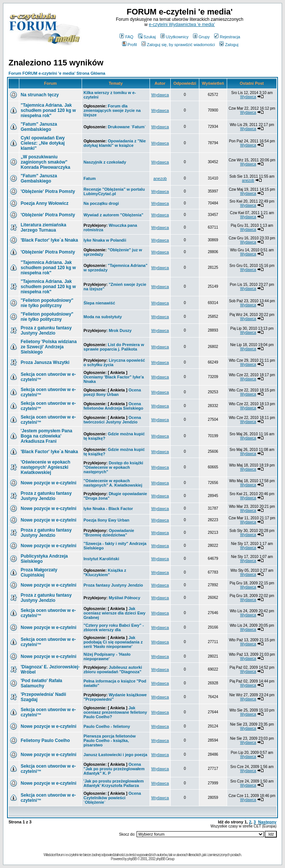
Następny (267, 822)
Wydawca (160, 95)
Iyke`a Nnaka (49, 240)
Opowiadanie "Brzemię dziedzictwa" (109, 533)
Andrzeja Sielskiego (49, 347)
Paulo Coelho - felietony (107, 726)
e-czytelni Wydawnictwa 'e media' (182, 25)
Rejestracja (227, 37)
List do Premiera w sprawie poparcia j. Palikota (114, 347)
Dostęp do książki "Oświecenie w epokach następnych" (113, 467)
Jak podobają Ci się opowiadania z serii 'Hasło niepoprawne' (113, 642)
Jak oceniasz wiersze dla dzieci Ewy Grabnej (114, 613)
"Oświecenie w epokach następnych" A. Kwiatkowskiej (113, 483)
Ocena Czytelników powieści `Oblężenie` (112, 798)
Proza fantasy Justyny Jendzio (113, 585)
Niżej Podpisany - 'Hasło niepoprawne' (107, 656)
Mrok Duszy (120, 330)
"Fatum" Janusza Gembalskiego (39, 127)
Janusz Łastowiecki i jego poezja (115, 755)
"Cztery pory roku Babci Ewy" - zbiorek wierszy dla (114, 627)
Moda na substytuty (103, 317)
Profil (130, 45)
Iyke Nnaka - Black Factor (108, 509)
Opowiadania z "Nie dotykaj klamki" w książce (115, 143)
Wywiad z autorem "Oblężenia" (113, 215)
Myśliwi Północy (125, 598)
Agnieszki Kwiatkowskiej (46, 467)
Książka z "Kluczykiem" (105, 572)
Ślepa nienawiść (99, 303)
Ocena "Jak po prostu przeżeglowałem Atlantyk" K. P (114, 769)
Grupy (201, 37)
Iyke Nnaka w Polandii (105, 240)
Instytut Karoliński (101, 559)
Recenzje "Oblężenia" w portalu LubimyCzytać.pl (114, 191)
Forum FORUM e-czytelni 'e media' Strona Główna (57, 73)
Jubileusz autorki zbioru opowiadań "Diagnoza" (113, 669)
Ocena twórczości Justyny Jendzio (112, 420)
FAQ (126, 37)
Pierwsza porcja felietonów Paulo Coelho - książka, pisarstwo (110, 740)
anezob (160, 178)
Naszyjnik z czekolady (105, 162)
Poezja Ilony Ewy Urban (106, 520)
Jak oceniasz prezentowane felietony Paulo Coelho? (115, 712)
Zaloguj (229, 45)
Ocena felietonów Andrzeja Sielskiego (113, 406)
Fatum (90, 178)
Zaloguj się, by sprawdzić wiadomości (178, 45)
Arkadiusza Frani (47, 436)
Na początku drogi (101, 203)
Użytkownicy (174, 37)
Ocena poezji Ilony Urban (112, 392)
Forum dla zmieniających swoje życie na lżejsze (112, 110)
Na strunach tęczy (40, 95)
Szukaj (147, 37)
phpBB (132, 859)
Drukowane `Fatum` (127, 127)
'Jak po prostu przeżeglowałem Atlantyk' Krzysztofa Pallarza (114, 783)
